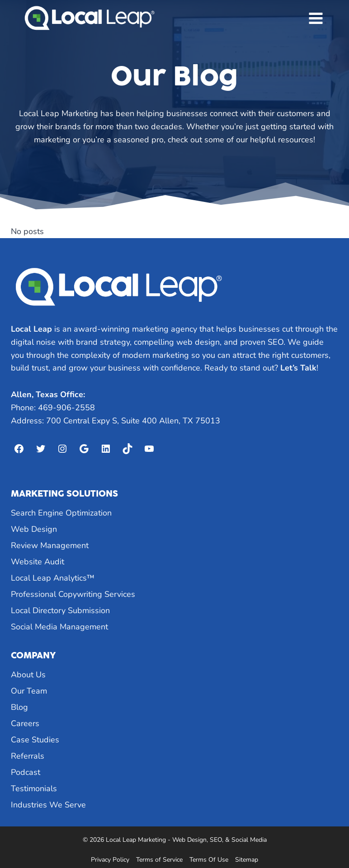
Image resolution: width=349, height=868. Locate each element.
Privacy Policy (110, 860)
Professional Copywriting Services (73, 594)
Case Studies (35, 740)
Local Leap (31, 329)
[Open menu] (316, 18)
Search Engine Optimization (61, 513)
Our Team (29, 691)
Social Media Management (59, 627)
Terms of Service (159, 860)
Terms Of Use (209, 860)
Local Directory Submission (60, 610)
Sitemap (247, 860)
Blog (19, 707)
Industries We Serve (48, 805)
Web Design (34, 529)
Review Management (50, 545)
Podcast (26, 772)
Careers (25, 723)
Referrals (28, 756)
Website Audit (38, 562)
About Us (28, 675)
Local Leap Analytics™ (53, 578)
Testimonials (34, 788)
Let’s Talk (298, 368)
